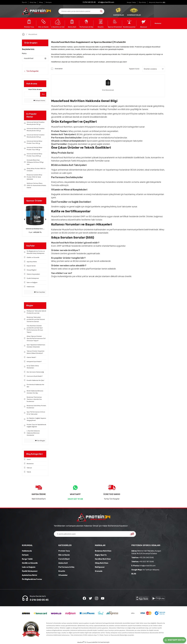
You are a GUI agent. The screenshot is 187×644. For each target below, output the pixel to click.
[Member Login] (142, 2)
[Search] (81, 11)
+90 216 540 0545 (143, 558)
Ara (43, 94)
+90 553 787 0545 (143, 562)
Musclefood (33, 34)
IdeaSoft (81, 642)
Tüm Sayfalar (40, 292)
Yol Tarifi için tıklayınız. (145, 570)
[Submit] (132, 534)
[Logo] (36, 11)
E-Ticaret (88, 642)
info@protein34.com (143, 566)
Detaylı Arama (39, 101)
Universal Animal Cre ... (35, 229)
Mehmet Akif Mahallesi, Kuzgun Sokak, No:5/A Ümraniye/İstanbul (146, 552)
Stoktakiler (59, 69)
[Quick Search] (31, 94)
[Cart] (157, 2)
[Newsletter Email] (95, 534)
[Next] (46, 219)
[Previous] (25, 219)
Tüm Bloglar (40, 441)
